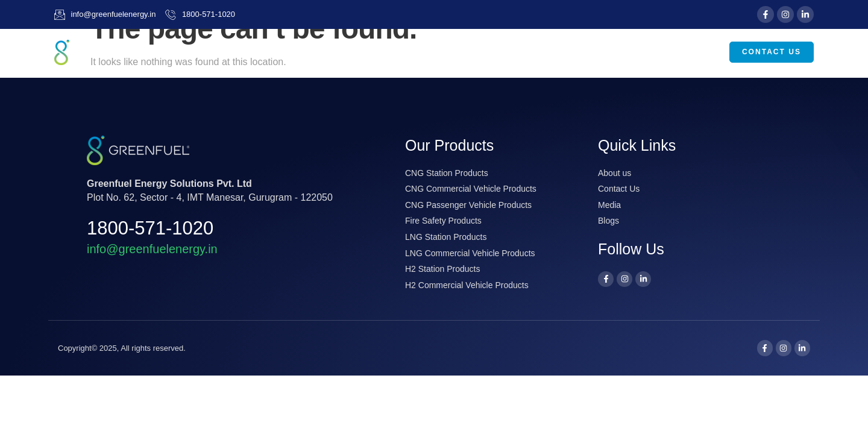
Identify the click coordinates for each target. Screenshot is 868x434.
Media (630, 52)
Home (391, 52)
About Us (454, 52)
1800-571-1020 (150, 228)
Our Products (547, 52)
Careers (692, 52)
